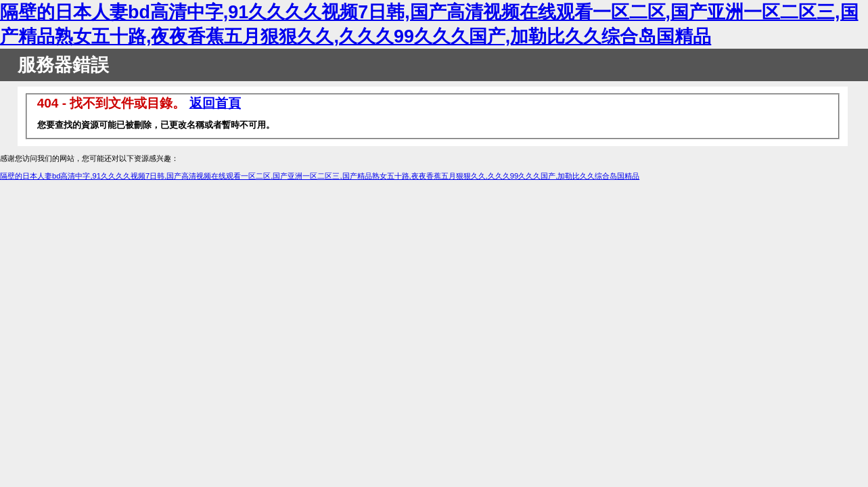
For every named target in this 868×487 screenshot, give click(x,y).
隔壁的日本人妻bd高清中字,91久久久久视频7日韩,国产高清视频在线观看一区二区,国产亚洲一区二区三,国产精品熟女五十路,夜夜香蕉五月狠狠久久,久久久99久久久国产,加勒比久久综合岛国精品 (320, 176)
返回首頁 (215, 103)
